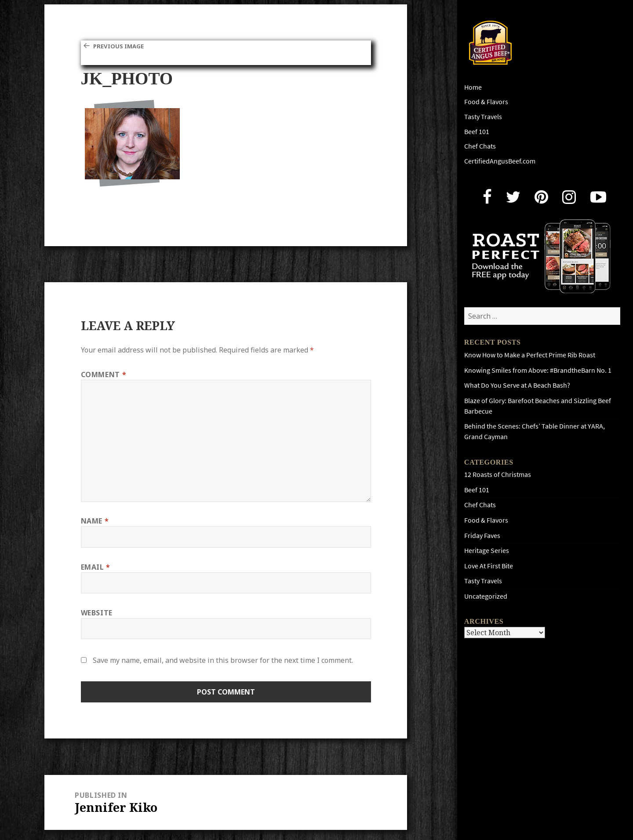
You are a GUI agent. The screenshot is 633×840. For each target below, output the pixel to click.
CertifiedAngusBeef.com (500, 161)
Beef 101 (477, 132)
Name (95, 521)
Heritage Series (487, 551)
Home (473, 87)
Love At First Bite (489, 566)
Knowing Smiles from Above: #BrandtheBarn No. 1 (538, 370)
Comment (104, 375)
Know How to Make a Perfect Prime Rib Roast (530, 355)
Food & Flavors (486, 102)
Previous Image (123, 46)
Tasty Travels (483, 117)
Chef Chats (480, 146)
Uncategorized (486, 596)
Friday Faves (482, 536)
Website (97, 613)
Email (96, 567)
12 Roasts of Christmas (498, 475)
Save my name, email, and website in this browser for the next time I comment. (223, 660)
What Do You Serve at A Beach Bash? (517, 385)
